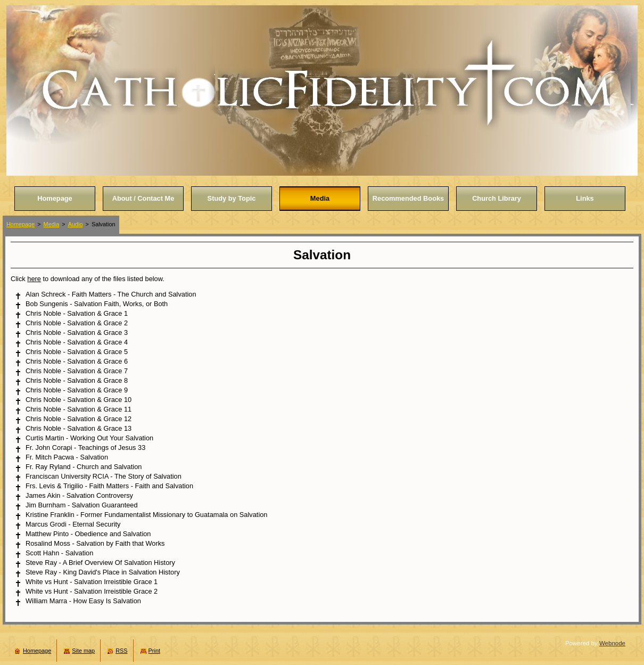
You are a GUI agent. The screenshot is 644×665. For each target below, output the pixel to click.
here (34, 279)
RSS (121, 651)
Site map (83, 651)
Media (52, 224)
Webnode (612, 643)
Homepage (20, 224)
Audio (76, 224)
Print (154, 651)
